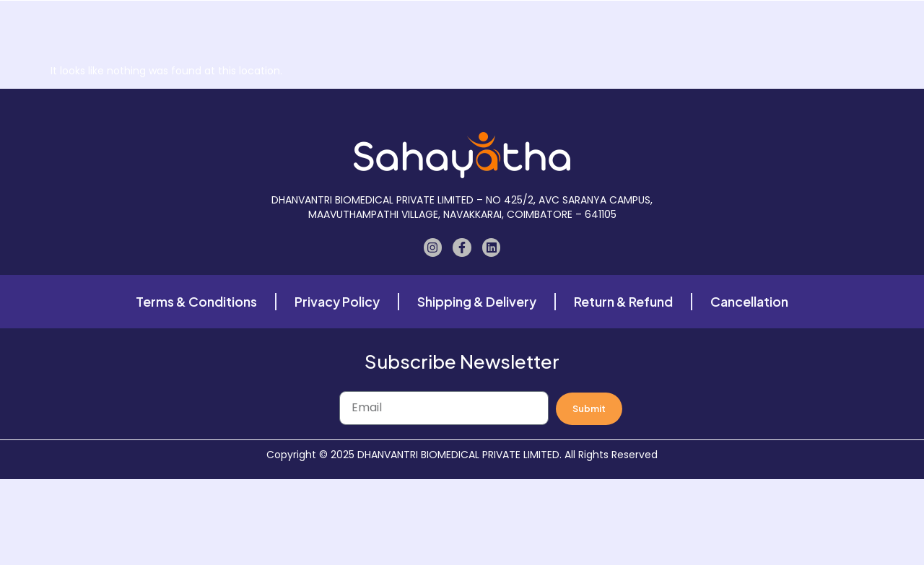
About (398, 30)
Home (285, 30)
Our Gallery (471, 30)
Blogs (627, 30)
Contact (690, 30)
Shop (342, 30)
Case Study (557, 30)
